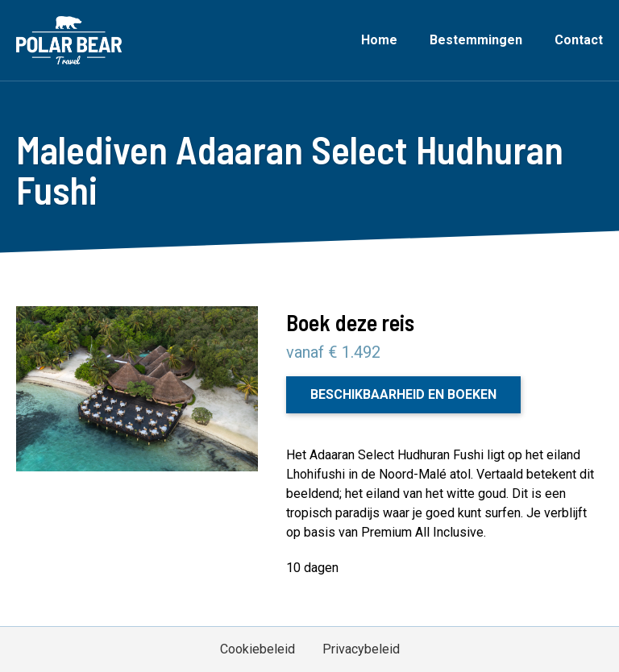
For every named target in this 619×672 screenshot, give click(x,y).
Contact (579, 40)
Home (379, 40)
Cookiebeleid (258, 649)
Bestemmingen (476, 40)
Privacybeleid (361, 649)
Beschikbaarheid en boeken (403, 394)
